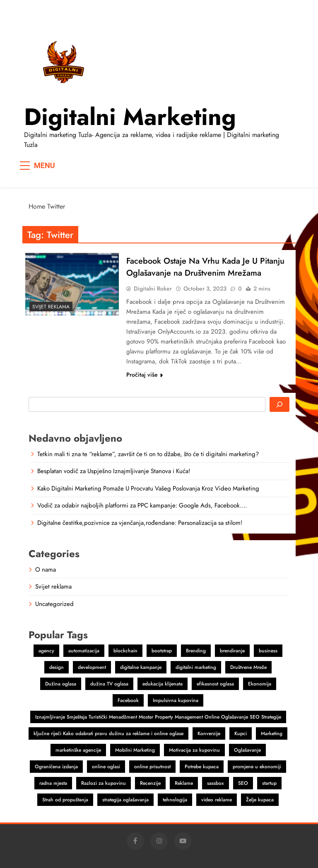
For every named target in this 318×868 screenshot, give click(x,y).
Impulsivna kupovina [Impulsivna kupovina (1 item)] (176, 700)
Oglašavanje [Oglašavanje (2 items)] (247, 750)
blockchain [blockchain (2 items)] (125, 651)
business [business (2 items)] (268, 651)
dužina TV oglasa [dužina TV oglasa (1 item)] (109, 684)
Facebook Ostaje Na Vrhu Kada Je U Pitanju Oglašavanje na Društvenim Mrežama (205, 267)
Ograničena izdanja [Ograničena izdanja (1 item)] (56, 767)
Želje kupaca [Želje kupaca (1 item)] (260, 800)
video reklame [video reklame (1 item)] (217, 800)
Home (37, 206)
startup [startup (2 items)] (269, 783)
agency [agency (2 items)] (46, 651)
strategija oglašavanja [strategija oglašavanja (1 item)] (125, 800)
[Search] (279, 404)
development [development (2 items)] (92, 667)
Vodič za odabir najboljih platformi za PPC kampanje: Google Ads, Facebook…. (142, 505)
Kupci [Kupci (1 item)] (241, 733)
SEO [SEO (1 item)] (243, 783)
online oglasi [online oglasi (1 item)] (106, 767)
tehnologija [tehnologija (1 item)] (175, 800)
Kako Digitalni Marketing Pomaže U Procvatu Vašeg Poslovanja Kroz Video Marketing (148, 488)
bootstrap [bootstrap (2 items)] (162, 651)
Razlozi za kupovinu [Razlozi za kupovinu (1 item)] (104, 783)
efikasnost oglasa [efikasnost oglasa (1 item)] (215, 684)
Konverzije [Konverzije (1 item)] (209, 733)
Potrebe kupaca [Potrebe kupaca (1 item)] (202, 767)
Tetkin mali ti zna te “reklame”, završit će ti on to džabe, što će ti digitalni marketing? (148, 454)
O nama (46, 570)
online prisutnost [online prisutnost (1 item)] (152, 767)
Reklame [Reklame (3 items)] (184, 783)
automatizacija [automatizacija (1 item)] (84, 651)
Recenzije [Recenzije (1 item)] (150, 783)
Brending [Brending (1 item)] (196, 651)
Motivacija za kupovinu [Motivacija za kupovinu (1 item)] (194, 750)
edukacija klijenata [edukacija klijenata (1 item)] (163, 684)
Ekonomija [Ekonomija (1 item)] (260, 684)
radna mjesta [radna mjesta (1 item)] (53, 783)
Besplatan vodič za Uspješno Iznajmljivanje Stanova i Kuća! (114, 471)
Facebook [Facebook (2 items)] (128, 700)
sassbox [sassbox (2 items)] (216, 783)
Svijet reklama (51, 307)
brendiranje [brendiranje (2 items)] (232, 651)
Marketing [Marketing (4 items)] (272, 733)
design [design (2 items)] (57, 667)
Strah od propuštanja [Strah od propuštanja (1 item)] (65, 800)
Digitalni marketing (130, 117)
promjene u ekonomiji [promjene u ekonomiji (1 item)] (257, 767)
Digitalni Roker (153, 289)
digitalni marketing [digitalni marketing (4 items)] (196, 667)
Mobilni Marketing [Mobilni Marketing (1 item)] (135, 750)
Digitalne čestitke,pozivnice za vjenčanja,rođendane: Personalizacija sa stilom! (140, 523)
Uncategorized (54, 604)
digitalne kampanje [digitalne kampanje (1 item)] (141, 667)
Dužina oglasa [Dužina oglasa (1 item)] (61, 684)
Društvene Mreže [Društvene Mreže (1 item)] (248, 667)
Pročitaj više (145, 375)
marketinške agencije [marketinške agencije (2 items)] (78, 750)
